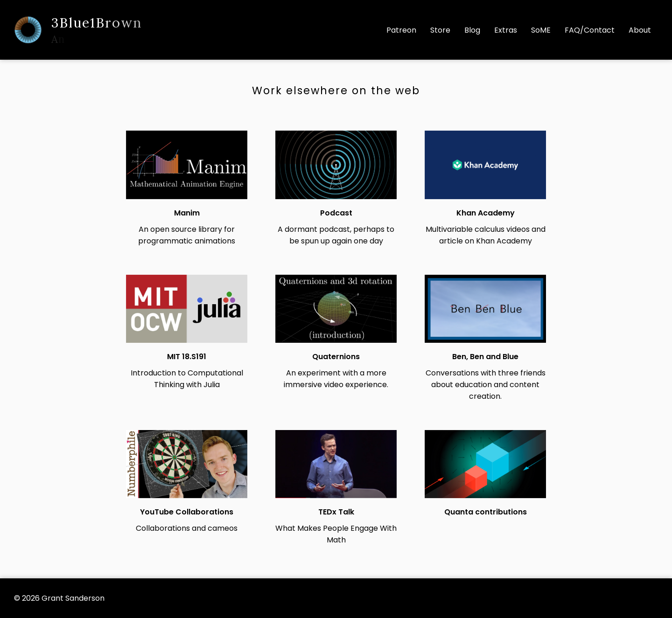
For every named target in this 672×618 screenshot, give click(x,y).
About (640, 30)
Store (440, 30)
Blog (472, 30)
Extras (506, 30)
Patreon (401, 30)
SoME (541, 30)
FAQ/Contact (590, 30)
